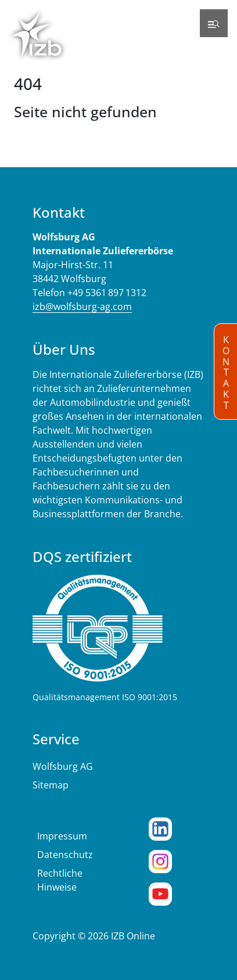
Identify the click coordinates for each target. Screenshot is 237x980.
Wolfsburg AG (63, 766)
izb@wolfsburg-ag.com (82, 307)
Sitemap (51, 785)
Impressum (62, 836)
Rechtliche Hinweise (60, 880)
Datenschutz (65, 855)
